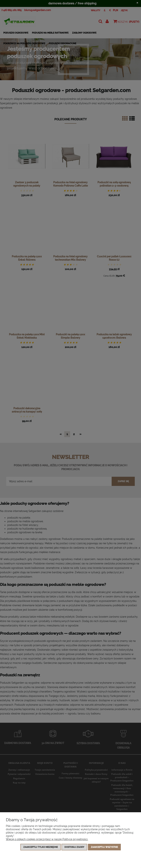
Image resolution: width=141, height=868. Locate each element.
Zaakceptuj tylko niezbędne (41, 847)
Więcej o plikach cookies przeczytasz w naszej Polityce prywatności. (47, 839)
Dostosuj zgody (74, 847)
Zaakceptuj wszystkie (104, 847)
